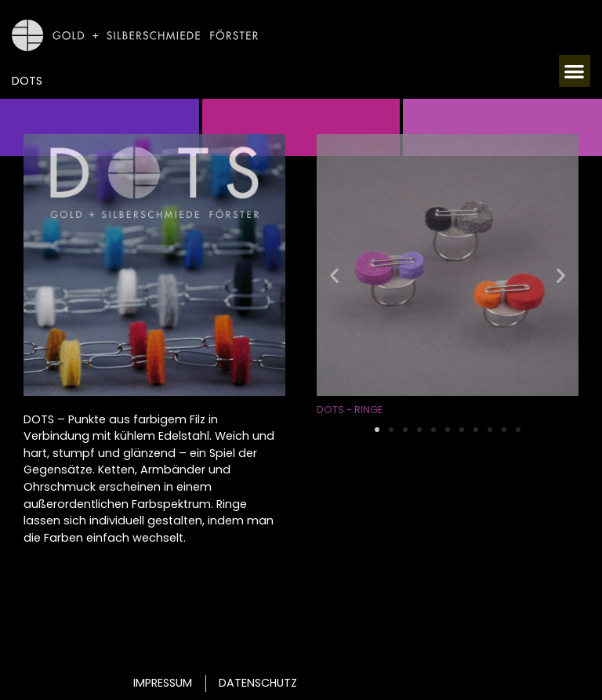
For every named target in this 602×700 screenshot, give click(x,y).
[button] (575, 71)
